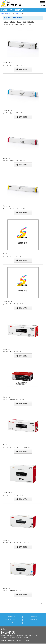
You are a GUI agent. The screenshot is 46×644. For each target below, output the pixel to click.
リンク (11, 623)
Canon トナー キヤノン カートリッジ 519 (23, 241)
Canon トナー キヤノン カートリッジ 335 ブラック (23, 528)
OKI (16, 24)
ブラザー (29, 24)
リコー (6, 22)
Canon (19, 22)
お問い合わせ (34, 620)
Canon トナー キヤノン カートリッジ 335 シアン (23, 576)
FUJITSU (31, 22)
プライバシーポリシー (11, 620)
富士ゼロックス (8, 24)
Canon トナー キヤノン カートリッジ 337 (23, 337)
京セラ (22, 24)
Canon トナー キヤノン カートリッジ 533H (23, 480)
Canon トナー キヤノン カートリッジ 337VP (23, 385)
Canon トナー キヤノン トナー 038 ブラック (23, 50)
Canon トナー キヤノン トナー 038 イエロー (23, 194)
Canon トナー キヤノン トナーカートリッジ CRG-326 (23, 432)
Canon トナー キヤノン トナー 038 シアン (23, 98)
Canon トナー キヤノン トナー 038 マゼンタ (23, 146)
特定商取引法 (11, 617)
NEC (25, 22)
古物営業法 (34, 617)
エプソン (13, 22)
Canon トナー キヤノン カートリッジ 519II (23, 289)
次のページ (40, 606)
